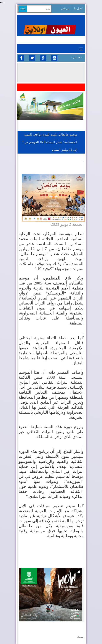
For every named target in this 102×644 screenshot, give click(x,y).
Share (80, 637)
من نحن (65, 8)
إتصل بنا (78, 8)
